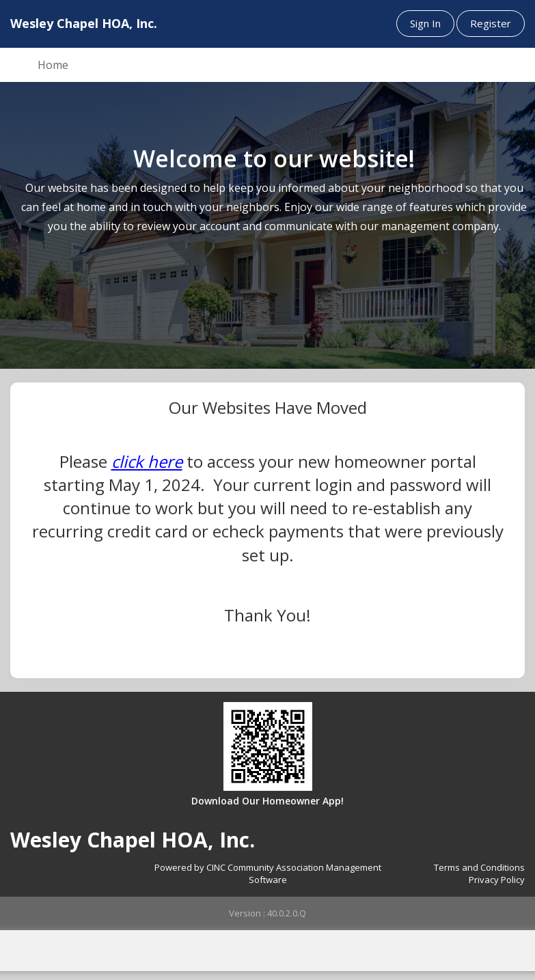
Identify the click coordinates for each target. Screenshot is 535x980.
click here (147, 461)
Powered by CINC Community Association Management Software (268, 874)
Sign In (425, 23)
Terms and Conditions (479, 867)
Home (53, 65)
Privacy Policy (497, 880)
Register (491, 23)
